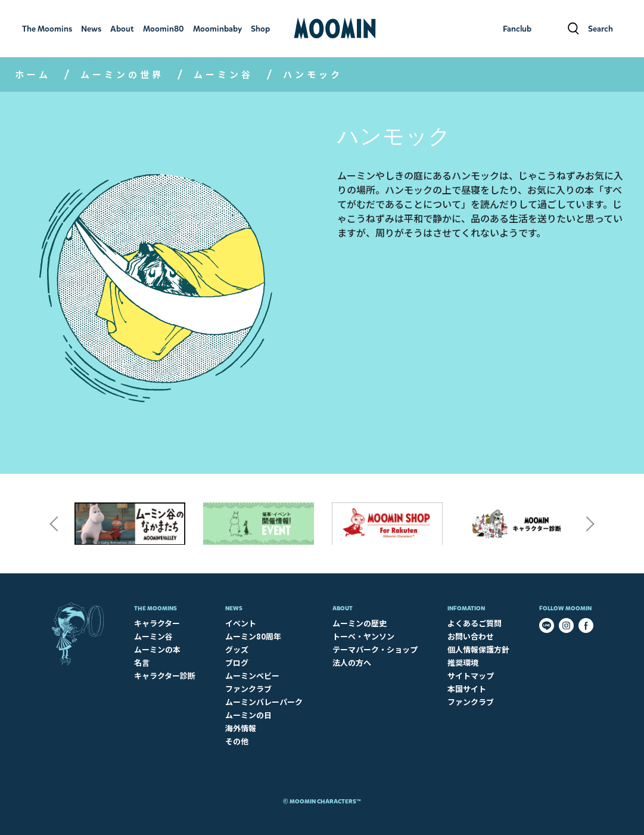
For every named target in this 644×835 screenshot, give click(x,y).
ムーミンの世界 (122, 74)
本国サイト (467, 689)
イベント (241, 623)
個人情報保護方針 (478, 649)
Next (590, 524)
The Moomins (155, 608)
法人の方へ (352, 662)
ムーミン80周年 (253, 636)
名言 (142, 662)
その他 (237, 741)
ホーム (33, 74)
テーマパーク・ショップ (375, 649)
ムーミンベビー (252, 676)
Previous (54, 524)
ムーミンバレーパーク (264, 702)
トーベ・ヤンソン (363, 636)
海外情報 (241, 728)
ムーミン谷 (223, 74)
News (234, 608)
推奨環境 (463, 662)
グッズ (237, 649)
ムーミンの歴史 (360, 623)
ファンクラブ (248, 689)
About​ (343, 608)
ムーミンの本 (157, 649)
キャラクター (157, 623)
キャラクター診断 (165, 676)
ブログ (237, 662)
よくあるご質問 (475, 623)
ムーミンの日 (248, 715)
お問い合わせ (471, 636)
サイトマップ (471, 676)
